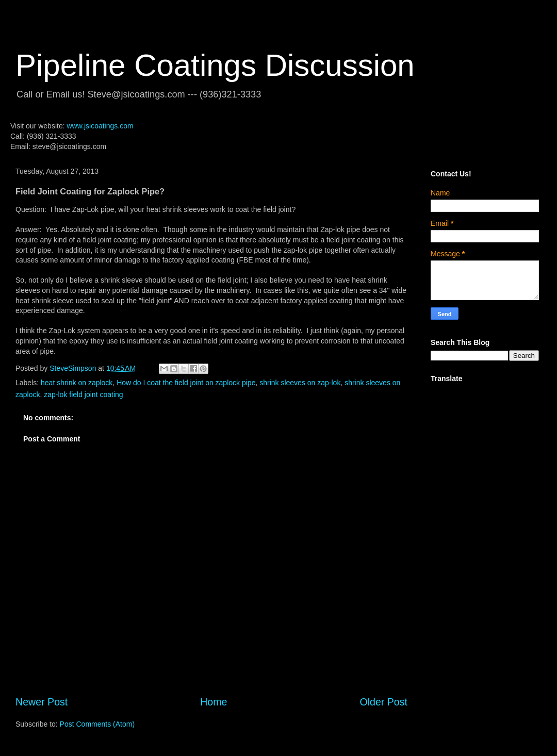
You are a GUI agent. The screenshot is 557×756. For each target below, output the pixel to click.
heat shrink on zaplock (77, 383)
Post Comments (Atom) (97, 724)
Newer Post (42, 702)
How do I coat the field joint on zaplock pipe (186, 383)
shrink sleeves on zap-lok (300, 383)
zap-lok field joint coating (83, 395)
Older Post (383, 702)
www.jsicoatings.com (100, 126)
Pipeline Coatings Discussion (215, 65)
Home (214, 702)
